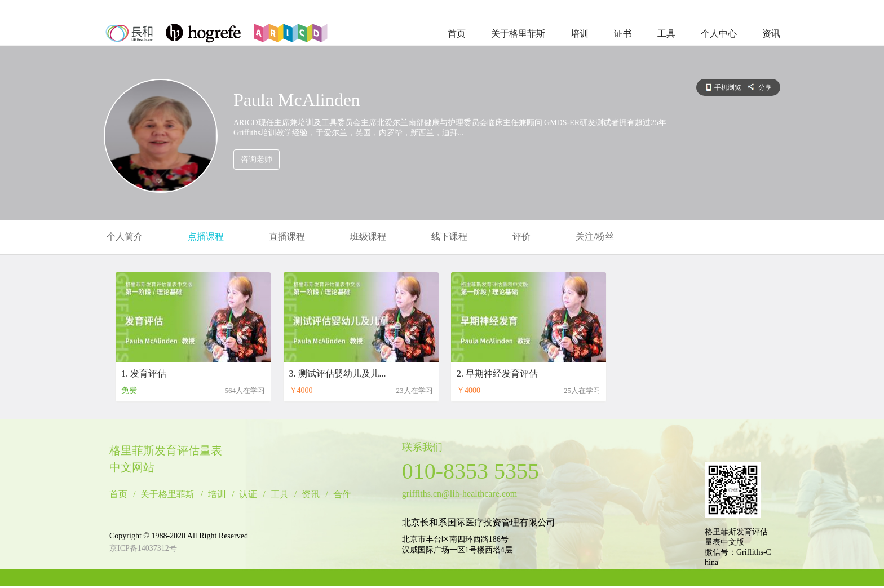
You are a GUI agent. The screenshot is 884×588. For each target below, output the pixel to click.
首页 (457, 34)
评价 (521, 236)
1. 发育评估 (144, 373)
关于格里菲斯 (518, 34)
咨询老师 (257, 159)
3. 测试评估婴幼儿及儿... (338, 373)
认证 (248, 494)
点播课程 (206, 236)
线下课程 (449, 236)
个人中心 (719, 34)
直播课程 (287, 236)
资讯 (771, 34)
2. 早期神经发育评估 (497, 373)
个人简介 (125, 236)
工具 (666, 34)
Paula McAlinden (297, 100)
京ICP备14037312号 (143, 548)
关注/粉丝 (595, 236)
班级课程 (368, 236)
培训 (580, 34)
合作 (342, 494)
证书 (623, 34)
